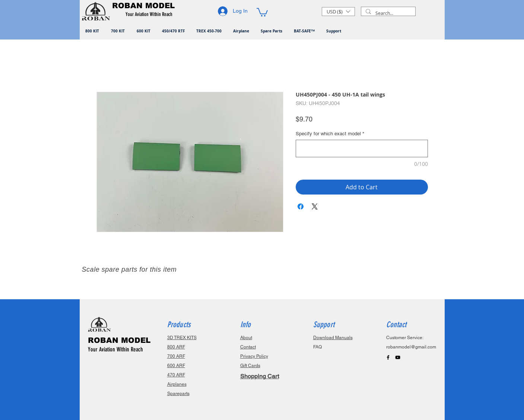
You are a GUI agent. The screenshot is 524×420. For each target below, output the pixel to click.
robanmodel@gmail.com (411, 347)
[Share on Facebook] (301, 206)
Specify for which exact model (330, 134)
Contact (248, 347)
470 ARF (176, 375)
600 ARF (176, 366)
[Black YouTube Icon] (398, 357)
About (246, 338)
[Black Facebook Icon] (388, 357)
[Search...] (388, 13)
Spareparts (178, 394)
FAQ (317, 347)
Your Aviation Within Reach (115, 349)
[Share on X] (315, 206)
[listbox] (338, 12)
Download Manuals (333, 338)
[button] (150, 15)
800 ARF (176, 347)
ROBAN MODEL (119, 340)
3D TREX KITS (182, 338)
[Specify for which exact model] (362, 149)
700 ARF (176, 356)
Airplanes (177, 384)
